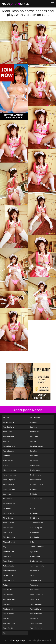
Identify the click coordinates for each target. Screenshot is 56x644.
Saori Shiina (34, 518)
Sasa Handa (34, 537)
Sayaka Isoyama (36, 561)
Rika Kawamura (9, 599)
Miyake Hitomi (9, 542)
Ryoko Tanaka (35, 480)
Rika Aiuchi (7, 590)
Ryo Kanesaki (35, 465)
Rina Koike (7, 618)
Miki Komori (8, 527)
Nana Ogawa (8, 561)
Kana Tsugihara (9, 480)
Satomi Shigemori (37, 547)
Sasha (32, 542)
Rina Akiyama (8, 614)
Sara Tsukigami (36, 527)
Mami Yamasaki (9, 504)
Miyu (5, 547)
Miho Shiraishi (9, 523)
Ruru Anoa (34, 460)
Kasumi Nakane (9, 489)
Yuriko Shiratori (36, 614)
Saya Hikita (34, 551)
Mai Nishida (8, 499)
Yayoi (32, 575)
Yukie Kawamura (36, 595)
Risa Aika (33, 422)
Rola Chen (34, 436)
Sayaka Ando (35, 556)
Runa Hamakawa (36, 446)
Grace (6, 465)
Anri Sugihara (8, 427)
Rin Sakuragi (8, 609)
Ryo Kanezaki (35, 470)
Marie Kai (7, 508)
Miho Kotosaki (9, 518)
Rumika (33, 441)
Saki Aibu (33, 489)
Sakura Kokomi (36, 499)
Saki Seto (33, 494)
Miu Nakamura (9, 537)
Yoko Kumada (35, 580)
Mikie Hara (7, 532)
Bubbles (6, 456)
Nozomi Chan (9, 575)
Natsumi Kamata (10, 571)
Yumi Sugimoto (36, 604)
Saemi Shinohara (36, 484)
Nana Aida (7, 556)
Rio (4, 633)
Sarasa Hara (34, 532)
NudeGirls (15, 4)
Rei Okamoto (8, 580)
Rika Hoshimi (8, 595)
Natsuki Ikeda (8, 566)
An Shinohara (8, 422)
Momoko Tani (9, 551)
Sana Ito (33, 508)
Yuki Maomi (34, 590)
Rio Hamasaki (35, 417)
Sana (32, 504)
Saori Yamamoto (36, 523)
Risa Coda (34, 427)
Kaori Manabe (9, 484)
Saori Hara (34, 513)
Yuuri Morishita (36, 628)
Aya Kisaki (7, 441)
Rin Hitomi (7, 604)
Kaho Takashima (10, 475)
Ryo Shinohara (35, 475)
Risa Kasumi (34, 432)
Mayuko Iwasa (9, 513)
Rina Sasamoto (9, 623)
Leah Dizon (8, 494)
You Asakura (35, 585)
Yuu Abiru (34, 618)
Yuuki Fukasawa (36, 623)
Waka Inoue (34, 571)
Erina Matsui (8, 460)
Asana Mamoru (9, 436)
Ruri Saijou (34, 456)
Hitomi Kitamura (10, 470)
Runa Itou (34, 451)
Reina (5, 585)
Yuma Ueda (34, 599)
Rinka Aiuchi (8, 628)
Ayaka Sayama (9, 451)
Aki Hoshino (8, 417)
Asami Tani (7, 432)
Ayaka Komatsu (9, 446)
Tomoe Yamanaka (37, 566)
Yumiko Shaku (35, 609)
